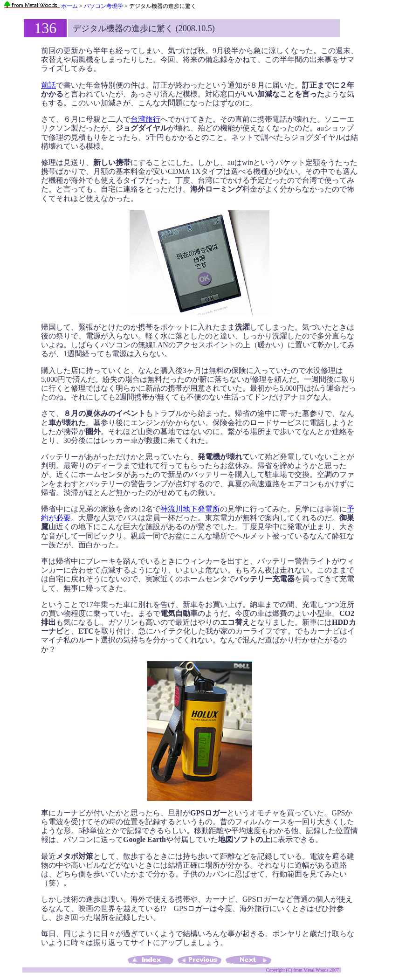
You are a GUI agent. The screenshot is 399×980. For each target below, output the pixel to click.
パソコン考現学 (103, 6)
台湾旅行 (145, 119)
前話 (48, 85)
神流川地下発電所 (190, 509)
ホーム (41, 6)
